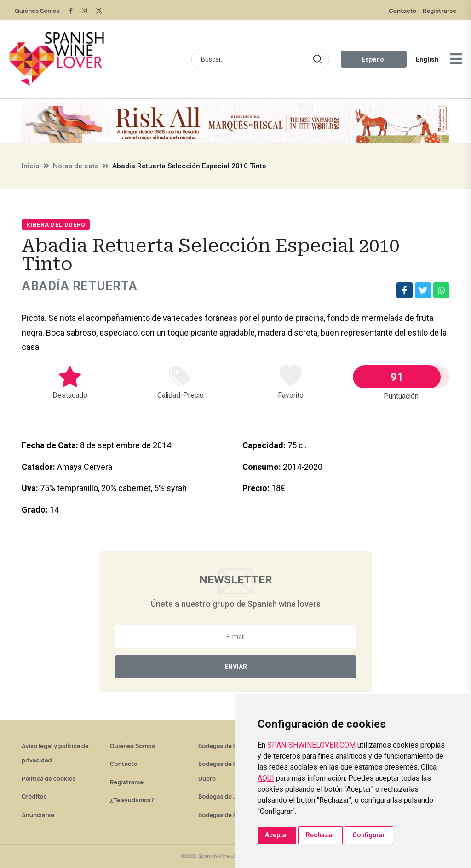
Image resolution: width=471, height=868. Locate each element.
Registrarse (439, 11)
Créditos (34, 797)
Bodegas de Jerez (224, 797)
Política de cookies (49, 779)
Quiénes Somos (37, 11)
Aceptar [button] (277, 835)
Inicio (31, 166)
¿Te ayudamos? (132, 800)
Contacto (402, 11)
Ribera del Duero (56, 225)
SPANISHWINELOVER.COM (311, 745)
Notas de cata (76, 166)
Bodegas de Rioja (223, 746)
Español (374, 59)
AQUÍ (266, 778)
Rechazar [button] (320, 835)
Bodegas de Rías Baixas (232, 815)
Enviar (236, 667)
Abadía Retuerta (81, 286)
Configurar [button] (369, 835)
